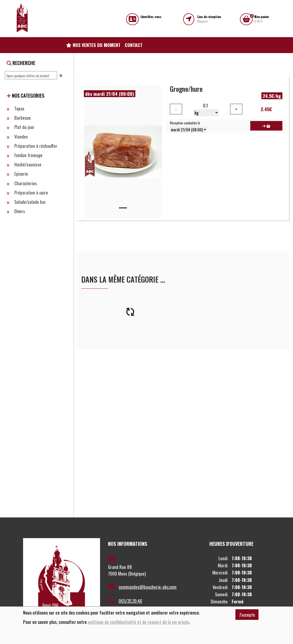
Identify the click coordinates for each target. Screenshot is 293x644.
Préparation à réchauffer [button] (32, 146)
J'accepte (247, 615)
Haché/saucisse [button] (24, 164)
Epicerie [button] (17, 174)
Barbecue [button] (19, 118)
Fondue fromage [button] (25, 155)
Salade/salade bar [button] (26, 202)
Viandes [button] (17, 137)
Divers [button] (16, 211)
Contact (134, 45)
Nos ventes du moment (93, 45)
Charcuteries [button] (22, 183)
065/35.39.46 (125, 601)
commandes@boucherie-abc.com (142, 587)
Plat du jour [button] (21, 127)
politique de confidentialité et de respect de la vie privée (138, 622)
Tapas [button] (16, 108)
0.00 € (262, 19)
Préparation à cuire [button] (27, 193)
